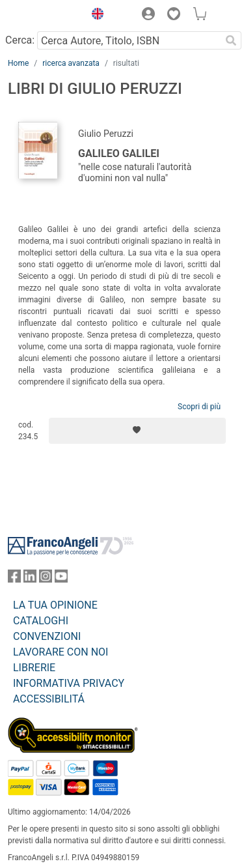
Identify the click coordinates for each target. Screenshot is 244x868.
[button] (94, 16)
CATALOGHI (41, 621)
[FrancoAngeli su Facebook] (14, 579)
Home (18, 63)
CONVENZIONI (47, 636)
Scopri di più (199, 407)
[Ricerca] (231, 40)
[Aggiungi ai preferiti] (137, 431)
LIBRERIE (34, 668)
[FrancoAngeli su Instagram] (46, 579)
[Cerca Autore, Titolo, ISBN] (129, 40)
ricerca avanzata (71, 63)
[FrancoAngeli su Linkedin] (30, 579)
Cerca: (20, 40)
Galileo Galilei (119, 153)
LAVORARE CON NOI (61, 652)
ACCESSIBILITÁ (49, 699)
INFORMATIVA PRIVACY (69, 683)
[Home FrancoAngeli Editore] (43, 16)
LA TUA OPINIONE (55, 605)
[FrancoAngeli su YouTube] (61, 579)
